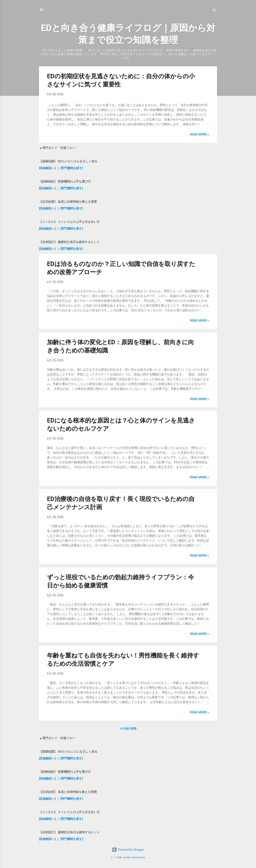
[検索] (215, 11)
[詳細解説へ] (47, 168)
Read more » (199, 134)
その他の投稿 (128, 728)
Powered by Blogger (128, 850)
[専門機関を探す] (71, 168)
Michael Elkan (139, 858)
